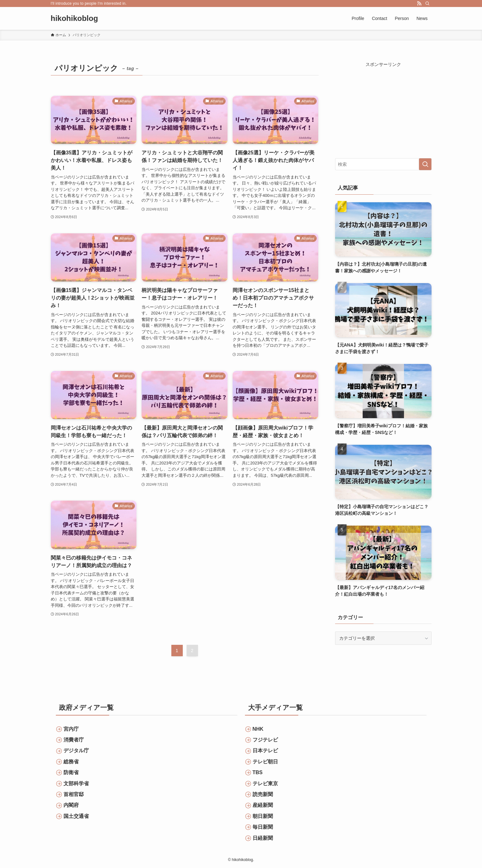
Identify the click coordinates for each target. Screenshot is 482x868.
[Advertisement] (383, 107)
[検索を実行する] (425, 164)
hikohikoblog (74, 18)
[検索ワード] (383, 164)
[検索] (427, 3)
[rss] (419, 3)
